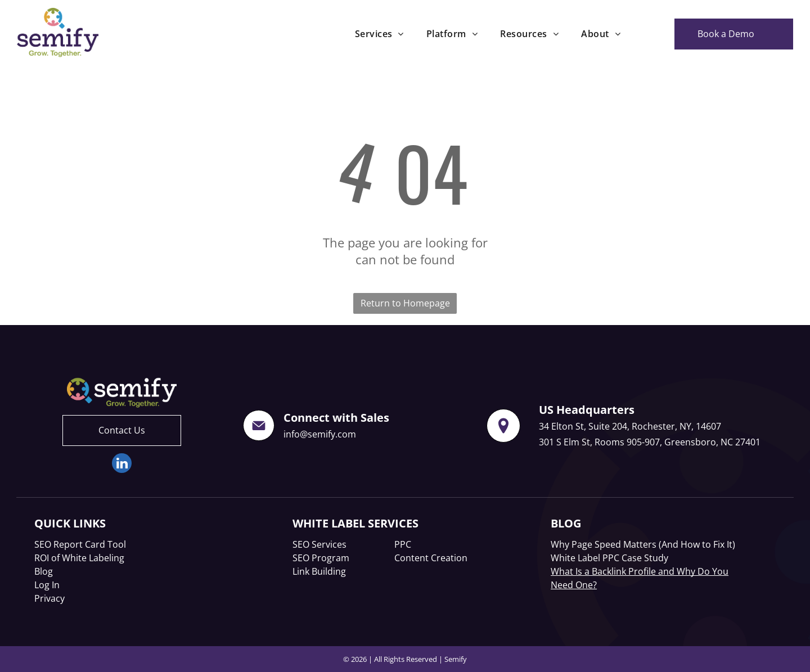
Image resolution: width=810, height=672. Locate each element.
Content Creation (431, 558)
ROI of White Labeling (79, 558)
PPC (403, 544)
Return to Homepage (405, 303)
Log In (47, 585)
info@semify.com (320, 434)
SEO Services (319, 544)
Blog (44, 571)
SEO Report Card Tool (80, 544)
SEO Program (321, 558)
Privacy (49, 598)
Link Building (319, 571)
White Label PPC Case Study (609, 558)
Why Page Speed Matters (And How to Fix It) (643, 544)
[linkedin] (122, 464)
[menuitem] (379, 34)
